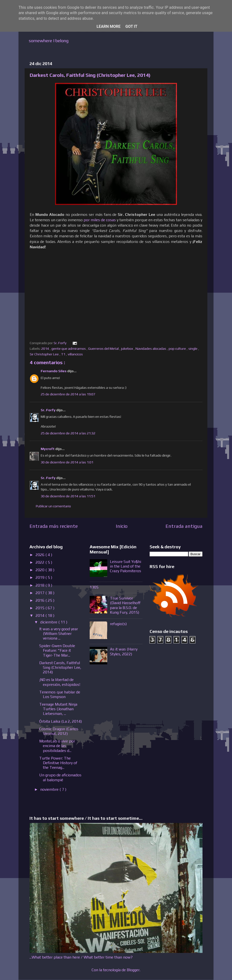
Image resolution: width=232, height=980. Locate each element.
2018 (40, 585)
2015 (40, 608)
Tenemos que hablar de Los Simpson (60, 694)
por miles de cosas (100, 220)
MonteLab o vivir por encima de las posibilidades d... (57, 746)
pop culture (178, 349)
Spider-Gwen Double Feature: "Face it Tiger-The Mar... (57, 650)
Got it (131, 26)
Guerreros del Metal (104, 349)
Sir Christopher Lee (45, 354)
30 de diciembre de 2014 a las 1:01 (67, 462)
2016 (40, 600)
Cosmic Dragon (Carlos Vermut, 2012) (59, 731)
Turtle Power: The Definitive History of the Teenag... (58, 763)
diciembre (49, 622)
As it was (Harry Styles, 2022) (124, 651)
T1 (64, 354)
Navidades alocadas (151, 349)
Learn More (108, 26)
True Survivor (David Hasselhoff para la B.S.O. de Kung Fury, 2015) (125, 605)
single (193, 349)
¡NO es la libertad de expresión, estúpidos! (60, 682)
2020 (40, 570)
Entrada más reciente (54, 526)
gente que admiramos (69, 349)
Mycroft (48, 449)
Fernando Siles (54, 371)
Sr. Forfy (48, 410)
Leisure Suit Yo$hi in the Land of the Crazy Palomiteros (126, 566)
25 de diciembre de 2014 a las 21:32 (68, 433)
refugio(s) (118, 624)
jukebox (127, 349)
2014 (45, 349)
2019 (40, 577)
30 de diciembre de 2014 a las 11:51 (68, 496)
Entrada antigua (184, 526)
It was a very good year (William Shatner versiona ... (59, 634)
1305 (94, 587)
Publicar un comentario (53, 506)
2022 (40, 562)
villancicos (76, 354)
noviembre (50, 789)
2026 (40, 555)
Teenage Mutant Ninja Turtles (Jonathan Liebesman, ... (58, 709)
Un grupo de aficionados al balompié (60, 777)
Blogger (133, 970)
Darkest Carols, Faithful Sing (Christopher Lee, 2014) (60, 667)
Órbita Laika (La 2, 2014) (61, 721)
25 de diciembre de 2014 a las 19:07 (68, 394)
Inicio (122, 526)
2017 (40, 593)
